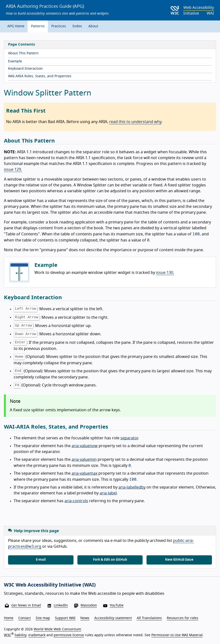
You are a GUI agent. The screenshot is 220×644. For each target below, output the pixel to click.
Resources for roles (183, 618)
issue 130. (165, 273)
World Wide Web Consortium (57, 629)
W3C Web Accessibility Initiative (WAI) (50, 585)
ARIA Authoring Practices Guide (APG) (45, 7)
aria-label (108, 493)
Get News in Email (26, 606)
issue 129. (13, 170)
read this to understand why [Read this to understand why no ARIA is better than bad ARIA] (135, 122)
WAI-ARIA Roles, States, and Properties (40, 76)
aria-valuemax (84, 473)
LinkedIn (61, 606)
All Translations (149, 618)
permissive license (69, 635)
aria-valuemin (84, 460)
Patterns (38, 26)
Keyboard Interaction (25, 69)
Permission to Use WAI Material (177, 635)
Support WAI (65, 618)
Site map (43, 618)
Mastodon (89, 606)
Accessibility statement (113, 618)
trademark (37, 635)
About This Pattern (23, 53)
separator (129, 438)
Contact (25, 618)
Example (15, 61)
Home (9, 618)
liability (21, 635)
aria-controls (76, 501)
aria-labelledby (132, 487)
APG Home (16, 26)
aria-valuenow (85, 446)
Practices (59, 26)
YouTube (117, 606)
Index (77, 26)
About (93, 26)
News (85, 618)
